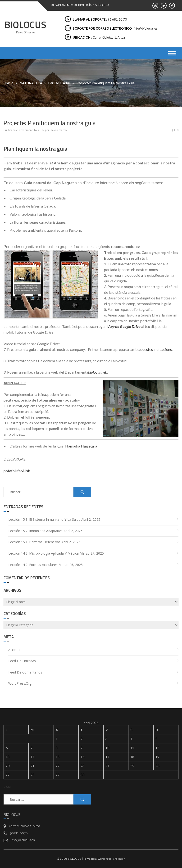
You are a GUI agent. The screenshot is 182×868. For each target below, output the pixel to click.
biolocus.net (97, 372)
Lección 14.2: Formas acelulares (33, 565)
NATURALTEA (31, 83)
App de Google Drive (124, 326)
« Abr (7, 787)
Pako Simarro (58, 130)
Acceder (14, 650)
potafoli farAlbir (17, 471)
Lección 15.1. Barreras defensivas (34, 542)
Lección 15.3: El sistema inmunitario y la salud (44, 519)
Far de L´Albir (59, 83)
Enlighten (119, 859)
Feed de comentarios (25, 672)
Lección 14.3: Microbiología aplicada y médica (43, 553)
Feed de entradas (22, 661)
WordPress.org (20, 683)
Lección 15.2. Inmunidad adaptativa (35, 531)
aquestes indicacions (155, 349)
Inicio (9, 83)
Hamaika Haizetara (81, 446)
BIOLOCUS (25, 25)
